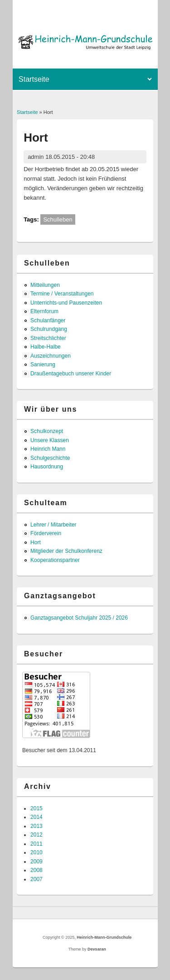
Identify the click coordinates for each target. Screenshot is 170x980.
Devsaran (97, 949)
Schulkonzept (47, 431)
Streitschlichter (48, 338)
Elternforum (44, 311)
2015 (36, 808)
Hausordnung (47, 467)
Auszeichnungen (51, 356)
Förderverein (46, 533)
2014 (36, 817)
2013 (36, 826)
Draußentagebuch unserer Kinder (71, 374)
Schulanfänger (48, 320)
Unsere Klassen (50, 440)
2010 (36, 852)
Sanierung (43, 364)
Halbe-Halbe (46, 347)
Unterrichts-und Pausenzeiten (66, 303)
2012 (36, 835)
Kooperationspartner (55, 560)
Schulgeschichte (50, 458)
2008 (36, 870)
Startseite (27, 112)
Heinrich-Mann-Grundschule (104, 937)
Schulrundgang (49, 329)
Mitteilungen (45, 285)
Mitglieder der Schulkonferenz (66, 551)
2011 (36, 844)
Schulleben (58, 219)
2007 (36, 879)
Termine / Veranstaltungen (62, 294)
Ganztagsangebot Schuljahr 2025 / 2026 (79, 618)
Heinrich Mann (48, 449)
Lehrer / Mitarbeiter (53, 525)
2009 (36, 862)
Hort (36, 542)
